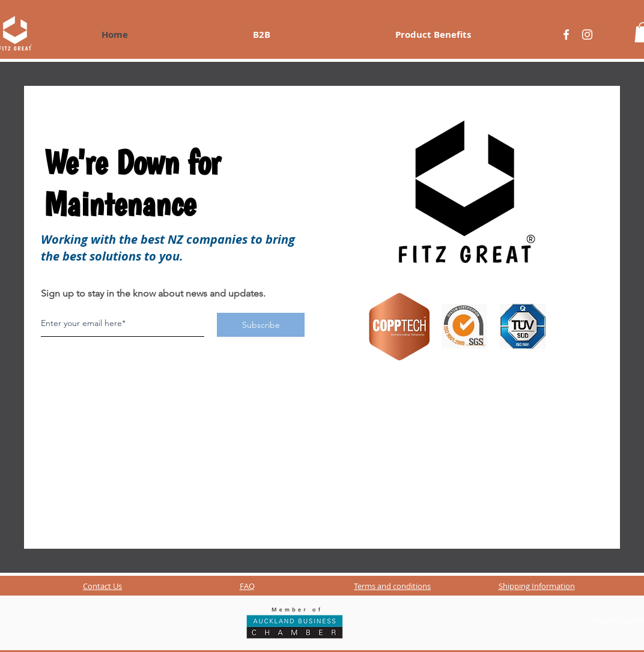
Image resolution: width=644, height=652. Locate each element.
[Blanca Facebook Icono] (566, 35)
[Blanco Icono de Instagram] (587, 35)
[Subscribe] (261, 325)
